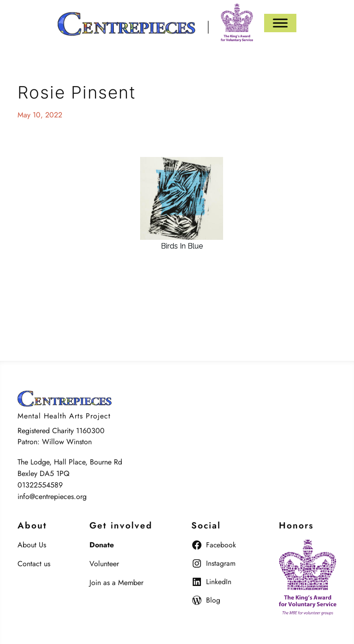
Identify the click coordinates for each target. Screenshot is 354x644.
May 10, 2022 (40, 115)
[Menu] (280, 23)
